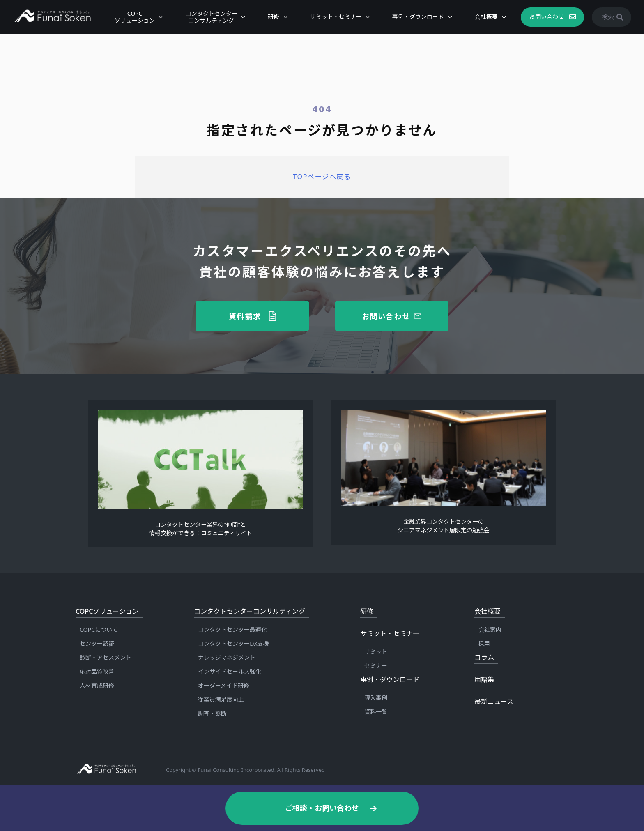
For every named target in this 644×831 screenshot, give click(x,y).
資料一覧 (376, 712)
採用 (484, 643)
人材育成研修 (97, 685)
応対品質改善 (97, 671)
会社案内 (490, 630)
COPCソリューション (132, 17)
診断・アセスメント (106, 657)
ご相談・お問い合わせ (322, 808)
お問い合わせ (544, 17)
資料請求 (245, 316)
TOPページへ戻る (322, 177)
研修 (271, 17)
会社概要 (483, 17)
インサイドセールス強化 (230, 671)
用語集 (484, 679)
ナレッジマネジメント (227, 657)
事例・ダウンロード (416, 17)
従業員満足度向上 (221, 699)
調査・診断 (212, 713)
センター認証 (97, 643)
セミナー (376, 666)
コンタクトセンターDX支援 (233, 643)
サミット (376, 652)
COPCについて (99, 630)
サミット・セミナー (333, 17)
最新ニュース (494, 702)
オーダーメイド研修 (224, 685)
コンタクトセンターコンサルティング (209, 17)
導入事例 (376, 698)
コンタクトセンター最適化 (232, 630)
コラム (484, 657)
